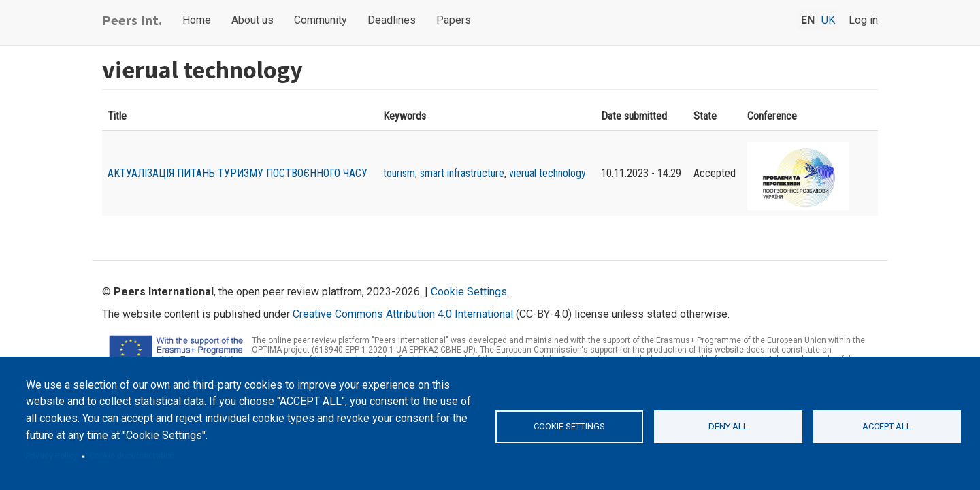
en (808, 20)
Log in (863, 20)
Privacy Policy (52, 456)
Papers (454, 20)
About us (252, 20)
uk (828, 20)
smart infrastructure (462, 173)
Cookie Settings (469, 292)
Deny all (728, 426)
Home (197, 20)
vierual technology (548, 173)
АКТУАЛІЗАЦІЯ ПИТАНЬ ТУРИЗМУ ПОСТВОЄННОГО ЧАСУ (238, 173)
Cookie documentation (132, 456)
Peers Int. (132, 20)
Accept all (887, 426)
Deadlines (392, 20)
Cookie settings (569, 426)
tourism (399, 173)
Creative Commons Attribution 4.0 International (403, 314)
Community (321, 20)
